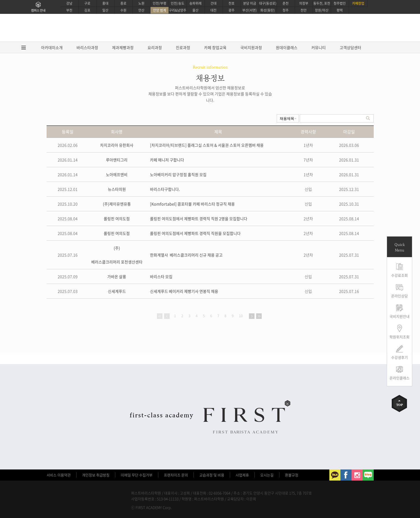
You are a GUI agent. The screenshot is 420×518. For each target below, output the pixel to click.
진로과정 (183, 47)
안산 (141, 10)
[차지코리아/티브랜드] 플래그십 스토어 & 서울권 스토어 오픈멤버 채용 (207, 145)
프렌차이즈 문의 (176, 475)
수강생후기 (399, 357)
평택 (340, 10)
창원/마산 (322, 10)
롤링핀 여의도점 (117, 219)
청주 (286, 10)
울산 (195, 10)
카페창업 (358, 3)
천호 (231, 3)
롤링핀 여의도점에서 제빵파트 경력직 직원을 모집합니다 (195, 233)
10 (241, 316)
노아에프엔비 (117, 174)
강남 (69, 3)
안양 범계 (160, 10)
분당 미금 (250, 3)
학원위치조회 (399, 337)
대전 (213, 10)
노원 (141, 3)
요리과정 (155, 47)
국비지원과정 (251, 47)
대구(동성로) (268, 3)
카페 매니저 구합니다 (167, 160)
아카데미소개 (52, 47)
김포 (87, 10)
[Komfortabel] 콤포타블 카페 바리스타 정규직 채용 (192, 204)
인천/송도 (178, 3)
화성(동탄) (268, 10)
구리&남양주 (178, 10)
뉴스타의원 (117, 189)
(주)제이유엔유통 (117, 204)
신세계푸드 (117, 291)
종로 (123, 3)
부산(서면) (250, 10)
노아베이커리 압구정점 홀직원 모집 (178, 174)
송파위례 (195, 3)
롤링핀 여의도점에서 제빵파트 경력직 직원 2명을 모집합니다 (199, 219)
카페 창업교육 (215, 47)
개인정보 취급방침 (96, 475)
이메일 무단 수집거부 (137, 475)
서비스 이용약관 (59, 475)
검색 (368, 118)
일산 (105, 10)
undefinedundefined (288, 118)
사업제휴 (242, 475)
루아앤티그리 (117, 160)
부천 (69, 10)
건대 (213, 3)
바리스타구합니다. (165, 189)
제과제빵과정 (123, 47)
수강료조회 (399, 275)
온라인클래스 (399, 378)
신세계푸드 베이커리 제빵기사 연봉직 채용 (184, 291)
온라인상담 (399, 296)
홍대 (105, 3)
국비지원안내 (399, 316)
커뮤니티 (319, 47)
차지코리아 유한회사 (117, 145)
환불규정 (292, 475)
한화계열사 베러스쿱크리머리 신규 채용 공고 (186, 255)
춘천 (286, 3)
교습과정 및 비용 (212, 475)
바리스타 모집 (161, 276)
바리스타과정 (87, 47)
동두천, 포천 (322, 3)
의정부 (304, 3)
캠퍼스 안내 (38, 10)
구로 (87, 3)
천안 (304, 10)
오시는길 (267, 475)
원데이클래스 (287, 47)
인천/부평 (160, 3)
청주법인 (340, 3)
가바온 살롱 (117, 276)
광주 (231, 10)
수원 (123, 10)
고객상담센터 (350, 47)
